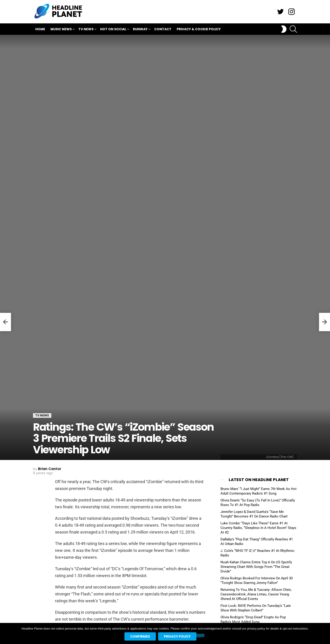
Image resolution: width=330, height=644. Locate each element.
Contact (163, 29)
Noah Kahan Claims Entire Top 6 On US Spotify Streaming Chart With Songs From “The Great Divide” (256, 567)
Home (40, 29)
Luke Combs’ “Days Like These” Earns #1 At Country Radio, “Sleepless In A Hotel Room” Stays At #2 (258, 528)
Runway (140, 30)
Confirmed (140, 636)
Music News (61, 30)
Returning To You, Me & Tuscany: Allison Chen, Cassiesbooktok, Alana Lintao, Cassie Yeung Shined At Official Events (256, 594)
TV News (86, 30)
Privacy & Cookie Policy (199, 29)
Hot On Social (113, 30)
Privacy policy (177, 636)
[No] (199, 635)
